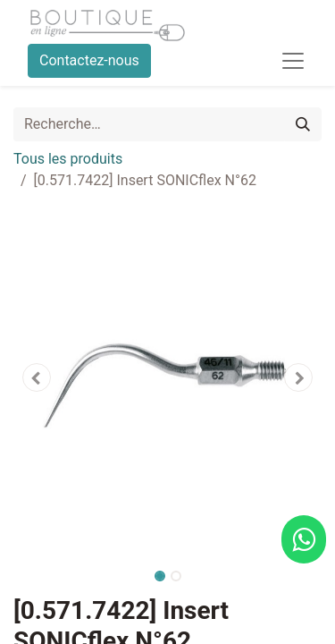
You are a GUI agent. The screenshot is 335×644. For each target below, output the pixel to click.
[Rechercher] (303, 124)
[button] (37, 377)
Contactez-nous (89, 60)
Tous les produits (68, 159)
